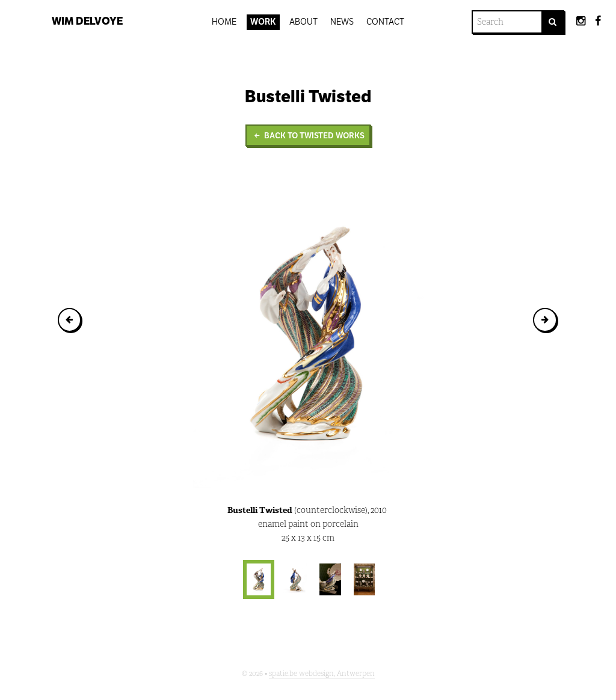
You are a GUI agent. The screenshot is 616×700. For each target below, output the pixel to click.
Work (263, 22)
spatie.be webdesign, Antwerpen (322, 674)
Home (224, 22)
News (342, 22)
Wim (87, 21)
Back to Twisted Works (308, 136)
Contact (385, 22)
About (303, 22)
